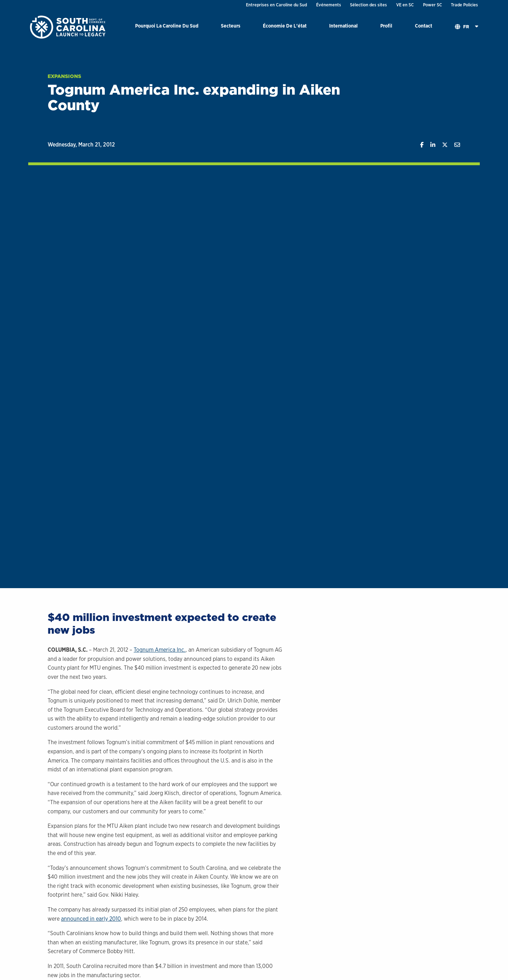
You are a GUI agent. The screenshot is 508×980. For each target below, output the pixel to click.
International (343, 26)
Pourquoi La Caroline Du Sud (167, 26)
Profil (386, 26)
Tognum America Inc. (160, 650)
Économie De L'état (285, 26)
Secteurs (231, 26)
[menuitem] (167, 27)
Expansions (64, 76)
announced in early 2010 (91, 919)
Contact (424, 26)
